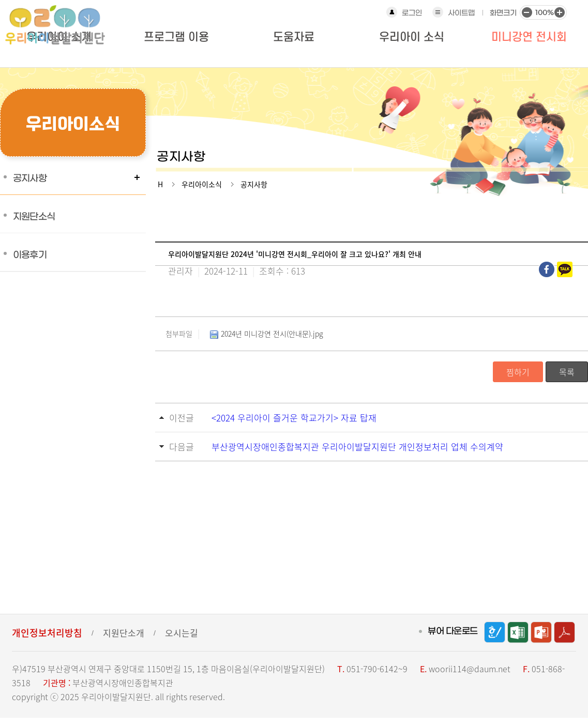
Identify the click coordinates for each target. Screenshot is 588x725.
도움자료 (294, 37)
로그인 (412, 13)
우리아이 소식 (412, 37)
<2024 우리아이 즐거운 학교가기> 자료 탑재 (294, 418)
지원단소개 (124, 633)
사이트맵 (461, 13)
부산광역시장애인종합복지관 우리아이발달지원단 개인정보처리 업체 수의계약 (357, 447)
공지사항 (30, 179)
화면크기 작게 (526, 12)
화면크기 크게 (560, 12)
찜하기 (518, 372)
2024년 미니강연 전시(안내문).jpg (265, 335)
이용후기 (30, 255)
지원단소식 (34, 217)
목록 (567, 372)
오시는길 (182, 633)
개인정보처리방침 (47, 633)
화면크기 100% (543, 12)
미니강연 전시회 (529, 37)
